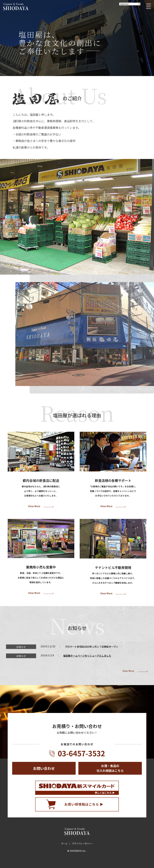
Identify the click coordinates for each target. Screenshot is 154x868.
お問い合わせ (44, 768)
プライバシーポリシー (82, 844)
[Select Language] (130, 4)
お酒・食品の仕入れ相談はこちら (110, 768)
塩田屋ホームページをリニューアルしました (87, 656)
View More (34, 506)
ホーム (64, 844)
